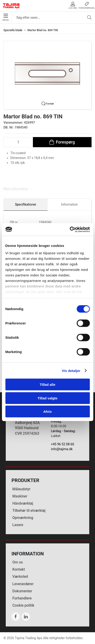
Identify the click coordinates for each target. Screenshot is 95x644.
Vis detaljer (71, 370)
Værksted (20, 577)
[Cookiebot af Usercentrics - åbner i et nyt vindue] (70, 229)
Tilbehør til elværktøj (29, 511)
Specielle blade (13, 30)
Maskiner (20, 496)
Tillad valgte (47, 398)
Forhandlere (22, 598)
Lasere (18, 525)
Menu (6, 18)
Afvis (47, 412)
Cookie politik (23, 605)
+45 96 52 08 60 (63, 444)
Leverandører (23, 584)
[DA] (11, 6)
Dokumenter (22, 591)
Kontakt (19, 569)
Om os (18, 562)
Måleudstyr (22, 489)
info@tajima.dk (62, 449)
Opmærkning (23, 518)
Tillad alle (47, 385)
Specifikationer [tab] (26, 204)
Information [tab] (69, 204)
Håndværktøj (23, 503)
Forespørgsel (87, 5)
